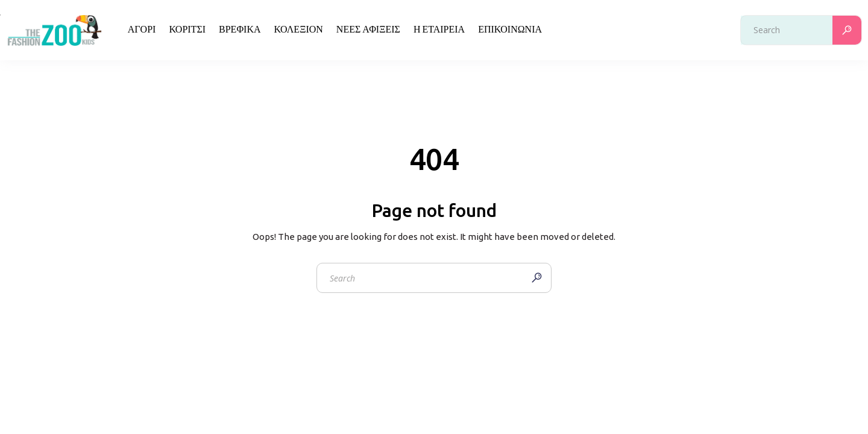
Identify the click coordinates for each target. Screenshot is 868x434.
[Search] (847, 30)
